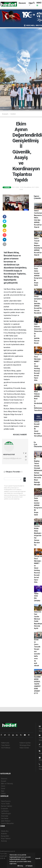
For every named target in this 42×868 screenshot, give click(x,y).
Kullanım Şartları (25, 743)
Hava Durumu (6, 801)
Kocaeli (4, 781)
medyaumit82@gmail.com (12, 458)
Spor (3, 791)
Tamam (29, 866)
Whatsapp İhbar (25, 745)
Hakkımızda (5, 743)
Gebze (3, 793)
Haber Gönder (24, 748)
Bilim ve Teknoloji (7, 784)
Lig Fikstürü (5, 811)
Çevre (3, 786)
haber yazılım (5, 863)
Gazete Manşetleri (7, 823)
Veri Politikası (6, 748)
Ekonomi (22, 3)
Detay (20, 866)
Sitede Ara (5, 831)
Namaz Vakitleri (7, 806)
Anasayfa (5, 114)
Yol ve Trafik (5, 804)
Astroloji (4, 841)
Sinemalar (5, 816)
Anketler (4, 834)
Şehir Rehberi (6, 821)
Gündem (13, 114)
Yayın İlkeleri (5, 745)
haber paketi (4, 861)
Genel (3, 789)
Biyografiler (5, 836)
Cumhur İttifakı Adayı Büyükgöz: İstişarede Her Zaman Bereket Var (38, 536)
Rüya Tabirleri (6, 839)
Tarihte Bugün (6, 814)
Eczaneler (5, 809)
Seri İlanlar (5, 818)
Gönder (25, 480)
